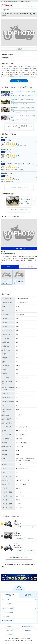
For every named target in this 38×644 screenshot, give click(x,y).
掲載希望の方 (28, 630)
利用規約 (10, 627)
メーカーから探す (7, 604)
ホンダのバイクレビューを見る (19, 187)
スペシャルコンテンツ (28, 595)
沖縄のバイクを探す (10, 595)
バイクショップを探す (8, 612)
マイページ (30, 7)
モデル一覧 (10, 267)
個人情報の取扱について (28, 627)
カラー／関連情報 (28, 267)
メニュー (35, 7)
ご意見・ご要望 (10, 630)
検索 (24, 7)
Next (34, 201)
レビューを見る (31, 527)
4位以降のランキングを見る (19, 557)
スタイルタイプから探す (8, 608)
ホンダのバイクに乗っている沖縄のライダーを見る (19, 127)
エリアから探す (6, 616)
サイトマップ (28, 634)
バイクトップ (5, 600)
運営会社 (10, 634)
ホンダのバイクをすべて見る (19, 210)
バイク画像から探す (7, 621)
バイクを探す (19, 527)
